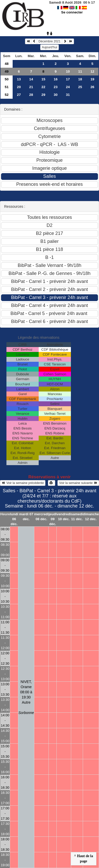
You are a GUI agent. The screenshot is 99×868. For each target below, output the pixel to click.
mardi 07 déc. (26, 517)
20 (19, 87)
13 (19, 79)
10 (68, 71)
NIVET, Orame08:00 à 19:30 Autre (26, 697)
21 (31, 87)
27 (19, 95)
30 (56, 95)
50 (7, 79)
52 (7, 95)
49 (7, 71)
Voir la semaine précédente (23, 483)
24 (68, 87)
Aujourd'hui (49, 47)
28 (31, 95)
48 (7, 64)
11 (80, 71)
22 (43, 87)
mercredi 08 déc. (41, 517)
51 (7, 87)
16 (56, 79)
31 (68, 95)
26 (92, 87)
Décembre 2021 (49, 41)
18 (80, 79)
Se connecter (72, 12)
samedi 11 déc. (77, 517)
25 (80, 87)
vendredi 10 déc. (64, 517)
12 (92, 71)
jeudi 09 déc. (53, 519)
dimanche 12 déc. (91, 517)
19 (92, 79)
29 (43, 95)
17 (68, 79)
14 (31, 79)
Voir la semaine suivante (78, 483)
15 (43, 79)
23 (56, 87)
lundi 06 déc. (14, 519)
